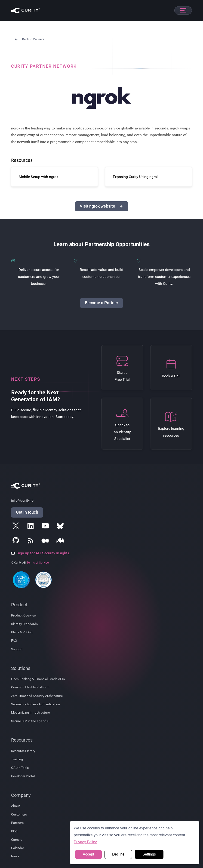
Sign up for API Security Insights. (41, 553)
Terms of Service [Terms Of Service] (38, 563)
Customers (19, 814)
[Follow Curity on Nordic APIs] (61, 542)
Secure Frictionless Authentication (35, 704)
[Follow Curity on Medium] (46, 542)
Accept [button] (88, 854)
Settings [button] (149, 854)
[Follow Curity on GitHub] (17, 542)
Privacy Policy (85, 842)
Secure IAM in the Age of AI (30, 721)
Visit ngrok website (102, 206)
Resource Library (23, 751)
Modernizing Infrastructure (30, 712)
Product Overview (24, 615)
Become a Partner (101, 303)
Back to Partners (29, 39)
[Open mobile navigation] (183, 10)
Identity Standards (24, 624)
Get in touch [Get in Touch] (27, 512)
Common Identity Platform (30, 687)
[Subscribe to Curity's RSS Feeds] (31, 542)
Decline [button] (118, 854)
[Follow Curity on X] (17, 527)
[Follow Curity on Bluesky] (61, 527)
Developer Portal (23, 776)
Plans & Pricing (22, 632)
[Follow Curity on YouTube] (46, 527)
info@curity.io (22, 500)
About (15, 806)
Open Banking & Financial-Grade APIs (38, 679)
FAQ (14, 641)
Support (17, 649)
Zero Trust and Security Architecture (37, 696)
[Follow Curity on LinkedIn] (31, 527)
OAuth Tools (20, 768)
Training (17, 759)
